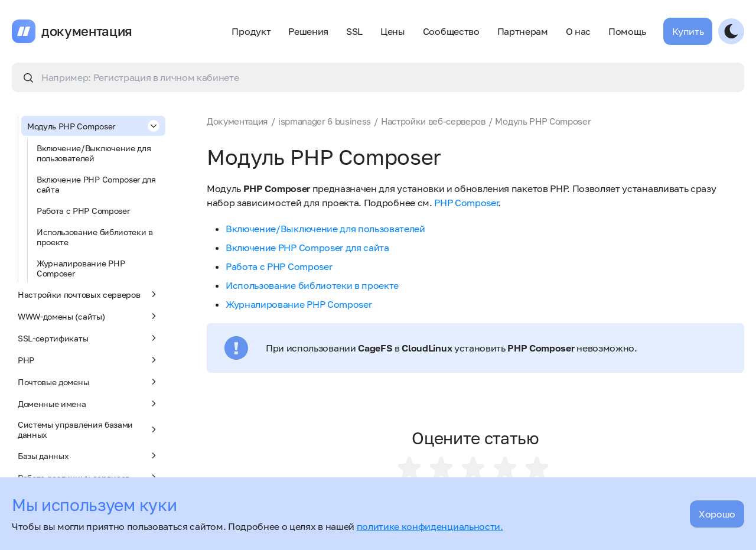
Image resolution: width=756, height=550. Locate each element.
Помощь (627, 31)
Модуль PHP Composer (93, 126)
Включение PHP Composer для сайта (96, 184)
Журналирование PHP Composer (81, 268)
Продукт (251, 31)
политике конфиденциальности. (430, 526)
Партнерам (523, 31)
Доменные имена (89, 403)
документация (87, 31)
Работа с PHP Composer (83, 211)
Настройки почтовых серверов (89, 294)
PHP (89, 360)
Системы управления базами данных (89, 429)
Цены (393, 31)
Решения (308, 31)
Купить (688, 31)
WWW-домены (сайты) (89, 316)
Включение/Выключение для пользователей (94, 153)
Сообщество (451, 31)
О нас (578, 31)
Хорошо (717, 514)
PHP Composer (466, 203)
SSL (354, 31)
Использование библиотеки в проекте (95, 237)
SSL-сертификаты (89, 338)
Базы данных (89, 455)
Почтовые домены (89, 382)
